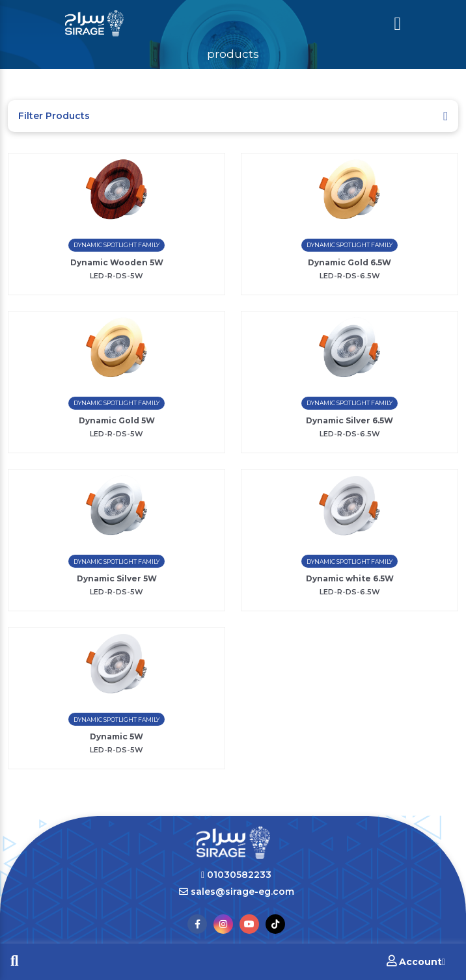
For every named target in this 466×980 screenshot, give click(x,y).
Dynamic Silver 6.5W (349, 420)
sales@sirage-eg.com (237, 892)
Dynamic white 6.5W (350, 578)
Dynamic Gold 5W (117, 420)
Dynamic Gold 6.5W (349, 262)
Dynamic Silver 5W (117, 578)
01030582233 (236, 875)
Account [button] (416, 961)
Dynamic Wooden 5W (117, 262)
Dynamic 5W (116, 736)
